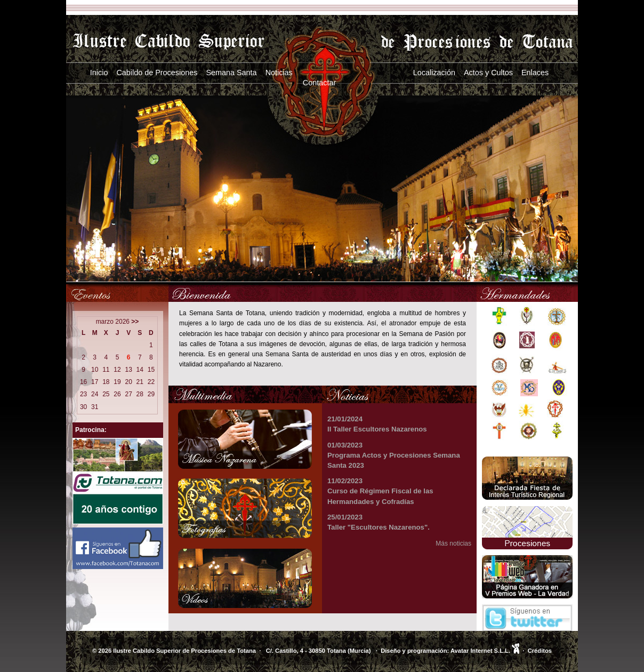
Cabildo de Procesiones (157, 73)
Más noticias (453, 543)
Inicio (99, 73)
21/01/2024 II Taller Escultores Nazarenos (377, 424)
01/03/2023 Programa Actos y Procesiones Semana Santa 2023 (394, 455)
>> (135, 322)
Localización (434, 73)
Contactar (319, 83)
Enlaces (535, 73)
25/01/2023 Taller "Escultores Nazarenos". (379, 522)
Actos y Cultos (488, 73)
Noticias (279, 73)
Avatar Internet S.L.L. (485, 651)
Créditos (540, 651)
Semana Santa (231, 73)
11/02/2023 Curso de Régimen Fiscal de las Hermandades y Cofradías (380, 491)
